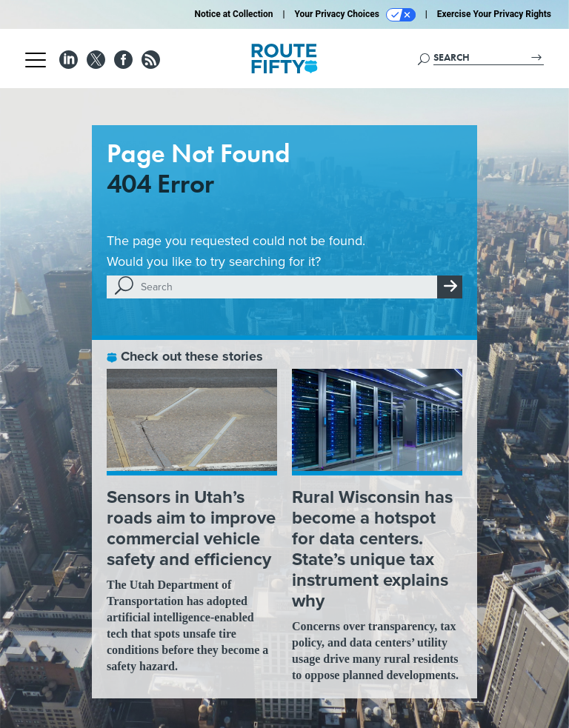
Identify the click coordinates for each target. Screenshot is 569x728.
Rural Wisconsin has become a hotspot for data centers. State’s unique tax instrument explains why (372, 549)
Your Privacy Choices (355, 15)
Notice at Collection (233, 14)
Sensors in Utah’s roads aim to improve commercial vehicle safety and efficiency (191, 528)
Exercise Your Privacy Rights (494, 14)
